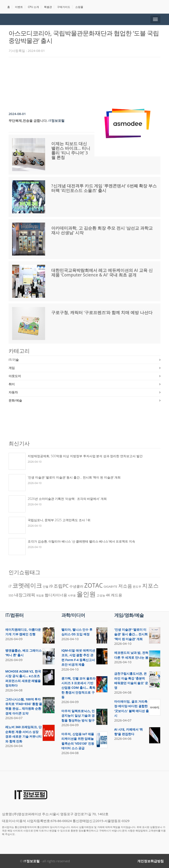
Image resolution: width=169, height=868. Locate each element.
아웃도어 (15, 376)
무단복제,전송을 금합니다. (28, 121)
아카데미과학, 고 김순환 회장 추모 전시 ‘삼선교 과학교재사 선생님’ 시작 (102, 230)
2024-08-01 (17, 114)
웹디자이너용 (56, 595)
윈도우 (137, 587)
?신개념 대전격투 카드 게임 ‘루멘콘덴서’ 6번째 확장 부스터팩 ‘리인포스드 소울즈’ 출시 (104, 188)
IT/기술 (14, 360)
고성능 (101, 595)
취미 (12, 384)
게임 (12, 368)
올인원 (86, 594)
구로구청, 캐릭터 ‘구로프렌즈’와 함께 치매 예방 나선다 (102, 312)
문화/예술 (15, 400)
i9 (51, 586)
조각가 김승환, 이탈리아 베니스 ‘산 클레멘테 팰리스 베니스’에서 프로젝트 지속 (81, 541)
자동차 (13, 392)
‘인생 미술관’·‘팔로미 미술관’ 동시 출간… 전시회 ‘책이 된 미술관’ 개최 (74, 477)
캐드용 (117, 595)
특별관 (48, 7)
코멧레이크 (27, 585)
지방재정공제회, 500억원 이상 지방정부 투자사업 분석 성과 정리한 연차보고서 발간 (85, 456)
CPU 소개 (34, 7)
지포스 (150, 585)
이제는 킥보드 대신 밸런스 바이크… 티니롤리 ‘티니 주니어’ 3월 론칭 (71, 151)
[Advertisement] (89, 73)
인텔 (46, 587)
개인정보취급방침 (151, 861)
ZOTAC (94, 585)
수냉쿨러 (76, 586)
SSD (11, 595)
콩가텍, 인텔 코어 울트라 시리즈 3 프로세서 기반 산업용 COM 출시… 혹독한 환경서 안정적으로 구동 (78, 688)
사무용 (72, 595)
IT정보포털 (56, 121)
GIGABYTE (110, 587)
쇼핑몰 (79, 7)
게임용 (40, 595)
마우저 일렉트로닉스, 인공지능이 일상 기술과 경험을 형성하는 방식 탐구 (78, 716)
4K (108, 595)
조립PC (61, 586)
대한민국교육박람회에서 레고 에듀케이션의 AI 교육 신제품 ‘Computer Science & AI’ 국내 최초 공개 (102, 273)
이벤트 (19, 7)
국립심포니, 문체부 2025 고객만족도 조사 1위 (59, 520)
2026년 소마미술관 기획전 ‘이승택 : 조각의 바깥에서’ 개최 (67, 499)
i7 (10, 586)
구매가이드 (64, 7)
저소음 (125, 586)
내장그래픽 (25, 595)
